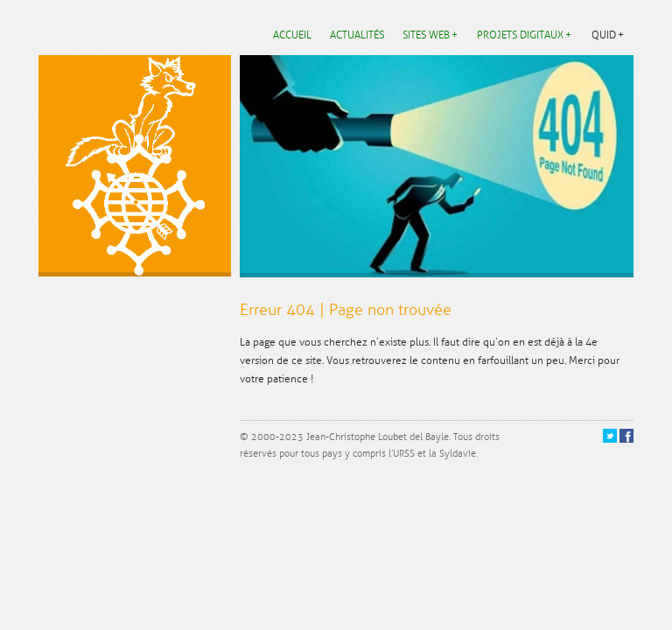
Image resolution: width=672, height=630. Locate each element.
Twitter (610, 437)
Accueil (292, 35)
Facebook (628, 437)
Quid (604, 35)
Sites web (426, 35)
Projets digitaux (520, 35)
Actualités (357, 35)
